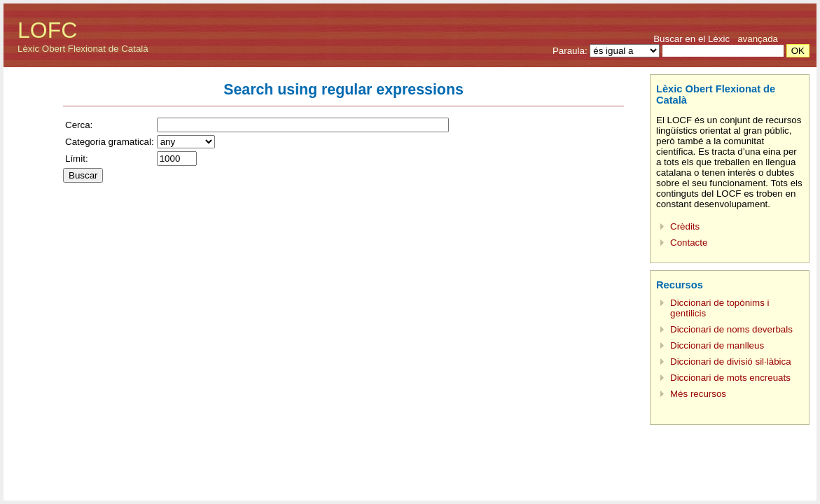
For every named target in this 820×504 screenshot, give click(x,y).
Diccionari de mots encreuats (730, 378)
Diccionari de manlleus (717, 345)
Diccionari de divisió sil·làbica (731, 362)
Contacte (689, 243)
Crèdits (685, 226)
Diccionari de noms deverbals (731, 329)
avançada (758, 39)
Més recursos (698, 394)
